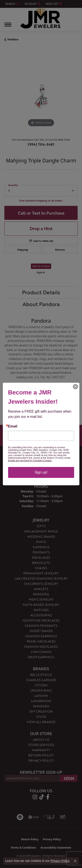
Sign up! (41, 472)
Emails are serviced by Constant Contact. (30, 460)
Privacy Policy (60, 861)
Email (13, 426)
